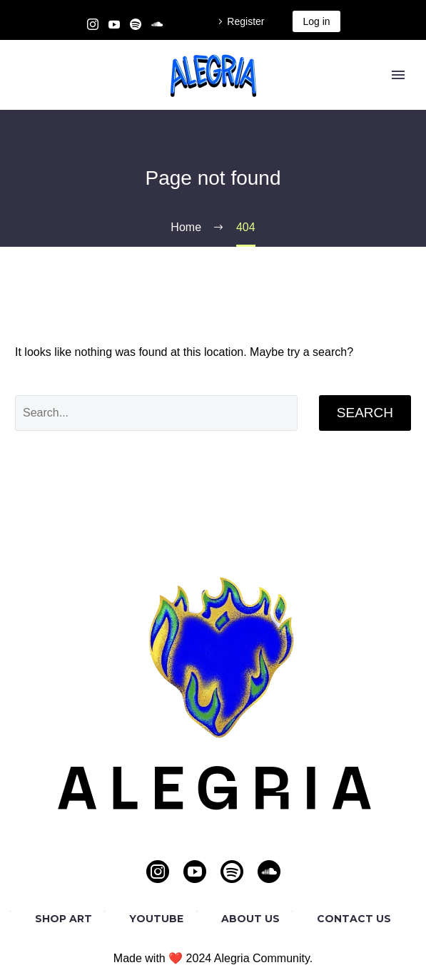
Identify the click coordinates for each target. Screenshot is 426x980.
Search (365, 413)
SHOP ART (64, 919)
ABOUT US (250, 919)
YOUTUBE (156, 919)
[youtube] (195, 872)
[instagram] (158, 872)
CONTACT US (354, 919)
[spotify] (232, 872)
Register (245, 21)
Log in (316, 21)
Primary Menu (398, 75)
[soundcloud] (269, 872)
